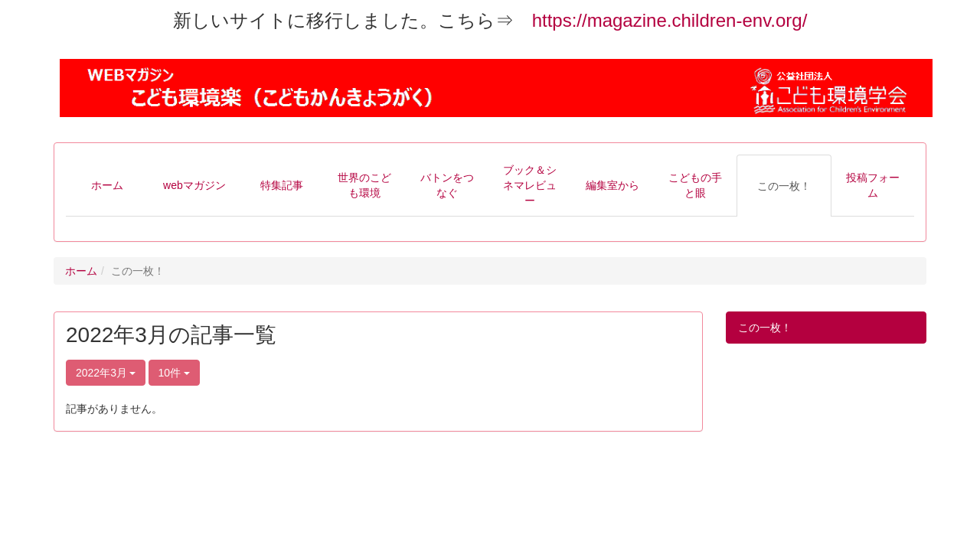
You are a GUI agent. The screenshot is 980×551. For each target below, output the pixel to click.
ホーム (81, 271)
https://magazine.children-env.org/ (670, 20)
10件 (174, 373)
